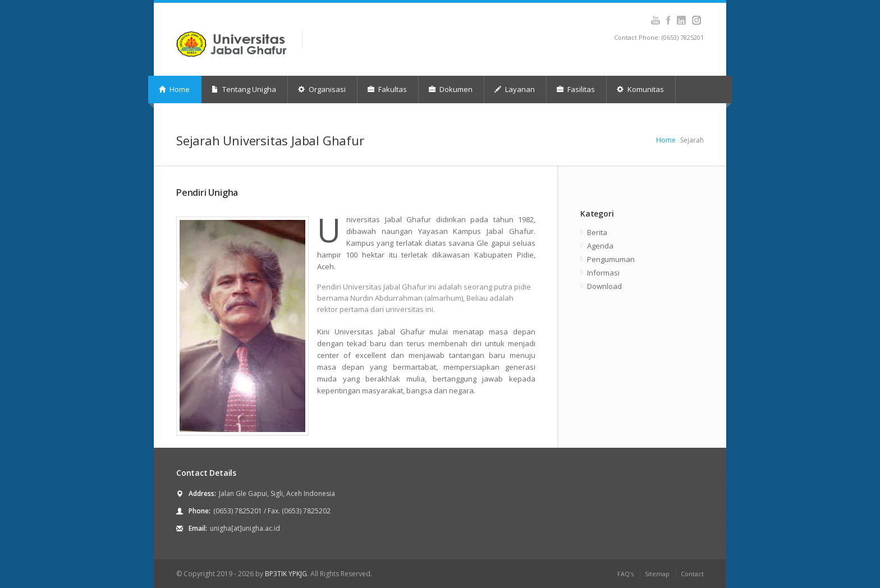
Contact (692, 574)
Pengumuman (611, 259)
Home (174, 89)
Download (604, 286)
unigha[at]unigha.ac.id (245, 528)
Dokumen (451, 89)
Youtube (655, 20)
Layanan (515, 89)
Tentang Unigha (244, 89)
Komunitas (640, 89)
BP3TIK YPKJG (286, 574)
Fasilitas (576, 89)
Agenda (600, 246)
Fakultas (387, 89)
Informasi (603, 273)
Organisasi (322, 89)
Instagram (681, 20)
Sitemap (657, 574)
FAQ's (625, 574)
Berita (597, 232)
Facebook (668, 20)
